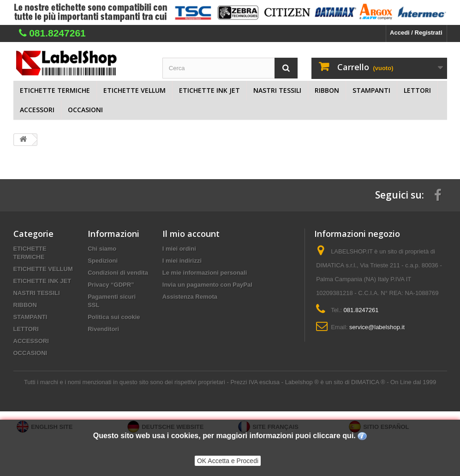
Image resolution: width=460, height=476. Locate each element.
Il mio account (191, 234)
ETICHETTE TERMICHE (55, 90)
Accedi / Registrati (416, 33)
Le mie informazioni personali (205, 273)
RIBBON (327, 90)
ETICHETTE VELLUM (134, 90)
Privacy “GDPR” (111, 285)
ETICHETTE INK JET (209, 90)
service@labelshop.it (377, 327)
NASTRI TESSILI (277, 90)
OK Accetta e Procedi (228, 461)
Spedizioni (103, 261)
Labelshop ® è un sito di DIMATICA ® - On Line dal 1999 (361, 382)
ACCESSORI (37, 110)
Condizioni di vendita (118, 273)
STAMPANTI (371, 90)
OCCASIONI (85, 110)
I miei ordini (179, 249)
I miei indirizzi (182, 261)
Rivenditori (103, 329)
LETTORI (417, 90)
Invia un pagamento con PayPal (207, 285)
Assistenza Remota (190, 297)
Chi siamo (102, 249)
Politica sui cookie (114, 317)
